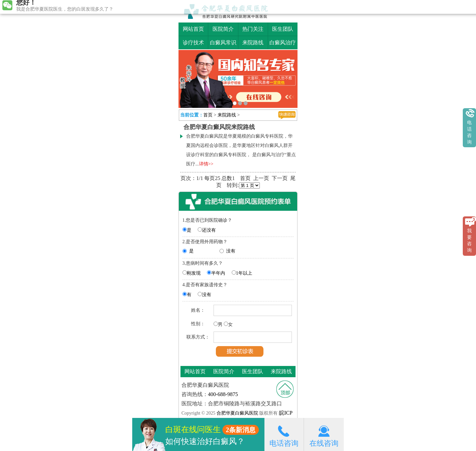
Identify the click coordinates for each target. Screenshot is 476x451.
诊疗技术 (193, 43)
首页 (208, 115)
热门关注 (253, 29)
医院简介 (223, 29)
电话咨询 (284, 434)
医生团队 (283, 29)
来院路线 (253, 43)
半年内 (218, 273)
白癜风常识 (223, 43)
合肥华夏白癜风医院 (237, 413)
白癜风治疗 (283, 43)
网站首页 (193, 29)
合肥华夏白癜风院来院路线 (219, 127)
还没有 (209, 230)
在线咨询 (324, 434)
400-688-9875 (223, 394)
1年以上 (244, 273)
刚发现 (194, 273)
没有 (231, 251)
